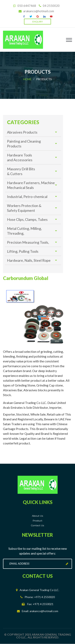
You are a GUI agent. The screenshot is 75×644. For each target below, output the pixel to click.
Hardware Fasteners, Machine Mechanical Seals (31, 185)
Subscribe (67, 564)
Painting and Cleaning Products (24, 144)
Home (27, 79)
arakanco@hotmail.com (39, 11)
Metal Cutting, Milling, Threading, (24, 231)
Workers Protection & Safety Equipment (24, 208)
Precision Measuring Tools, (28, 242)
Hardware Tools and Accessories (20, 157)
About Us (38, 516)
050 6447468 (26, 6)
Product (37, 521)
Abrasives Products (22, 132)
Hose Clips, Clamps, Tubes (27, 219)
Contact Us (38, 525)
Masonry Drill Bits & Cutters (21, 171)
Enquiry (38, 22)
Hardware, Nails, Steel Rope (29, 260)
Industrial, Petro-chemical (27, 197)
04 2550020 (51, 6)
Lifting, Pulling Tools (23, 251)
